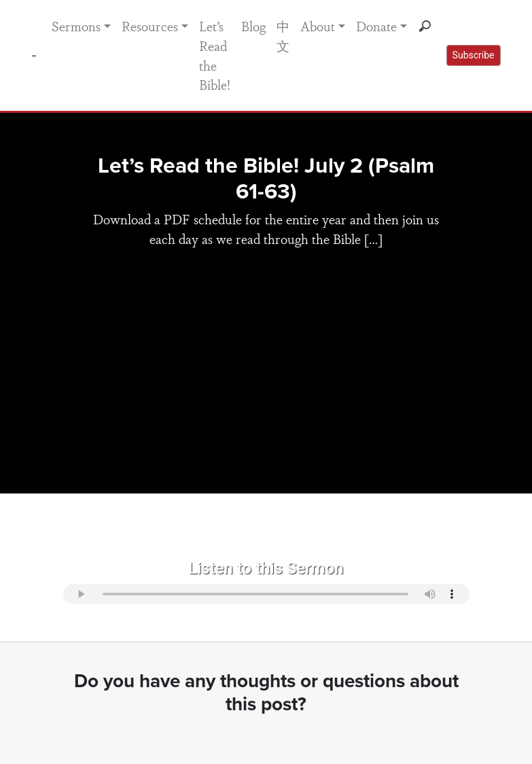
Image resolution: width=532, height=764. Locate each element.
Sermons (76, 26)
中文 (283, 36)
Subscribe (474, 55)
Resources (150, 26)
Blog (253, 26)
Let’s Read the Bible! (215, 55)
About (318, 26)
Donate (376, 26)
